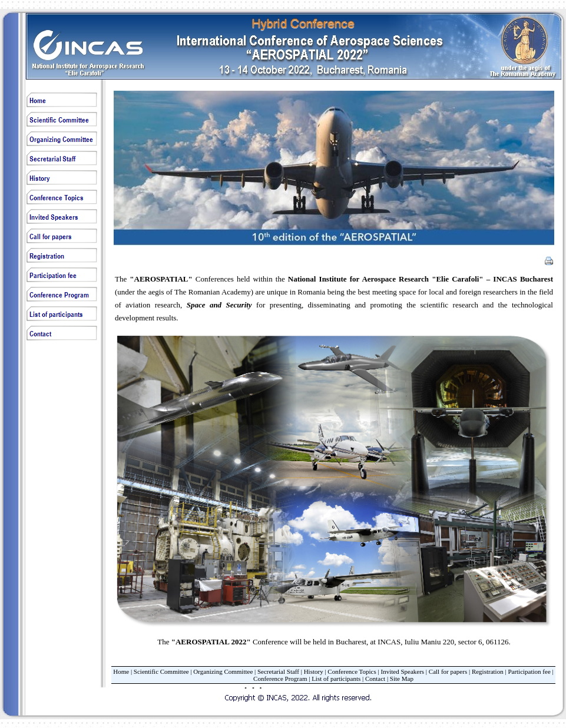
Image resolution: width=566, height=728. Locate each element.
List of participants (336, 679)
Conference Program (280, 679)
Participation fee (529, 671)
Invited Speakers (402, 671)
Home (121, 671)
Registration (488, 671)
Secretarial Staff (278, 671)
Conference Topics (352, 671)
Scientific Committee (161, 671)
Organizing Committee (223, 671)
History (314, 671)
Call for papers (448, 671)
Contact (375, 679)
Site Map (402, 679)
